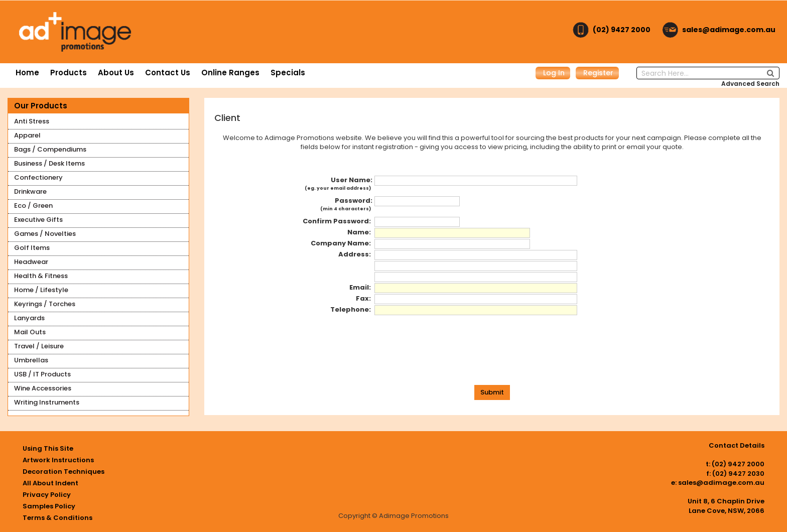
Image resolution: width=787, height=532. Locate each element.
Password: (346, 206)
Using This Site (48, 448)
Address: (355, 254)
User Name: (339, 185)
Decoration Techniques (63, 472)
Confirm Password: (338, 221)
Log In (554, 73)
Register (598, 73)
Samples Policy (49, 506)
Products (69, 73)
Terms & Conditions (57, 518)
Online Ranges (230, 73)
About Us (116, 73)
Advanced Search (750, 84)
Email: (361, 288)
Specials (288, 73)
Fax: (364, 299)
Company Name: (342, 243)
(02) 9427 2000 (622, 30)
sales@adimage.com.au (729, 30)
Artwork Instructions (58, 460)
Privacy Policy (47, 495)
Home (27, 73)
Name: (360, 232)
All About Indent (50, 483)
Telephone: (351, 310)
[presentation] (492, 355)
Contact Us (168, 73)
